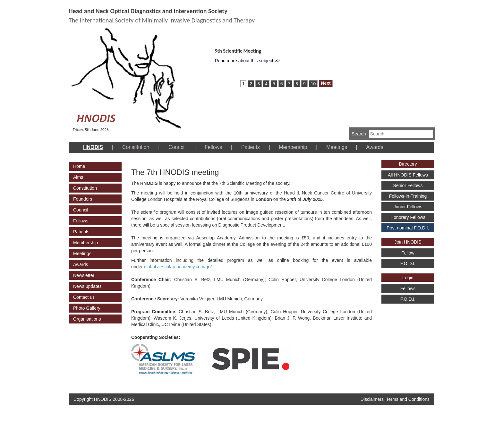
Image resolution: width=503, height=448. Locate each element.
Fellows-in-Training (408, 196)
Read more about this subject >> (247, 61)
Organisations (87, 319)
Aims (78, 177)
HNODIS (93, 147)
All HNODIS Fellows (408, 175)
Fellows (213, 147)
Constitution (136, 147)
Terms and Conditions (408, 399)
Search (359, 134)
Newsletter (84, 275)
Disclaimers (372, 399)
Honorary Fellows (408, 217)
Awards (375, 147)
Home (79, 166)
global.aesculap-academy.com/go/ (178, 267)
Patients (251, 147)
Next (326, 83)
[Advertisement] (405, 344)
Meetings (337, 147)
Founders (83, 199)
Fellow (408, 253)
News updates (87, 286)
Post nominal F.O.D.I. (408, 228)
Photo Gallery (87, 308)
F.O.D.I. (408, 263)
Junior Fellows (408, 207)
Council (177, 147)
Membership (293, 147)
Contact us (84, 297)
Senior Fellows (408, 185)
